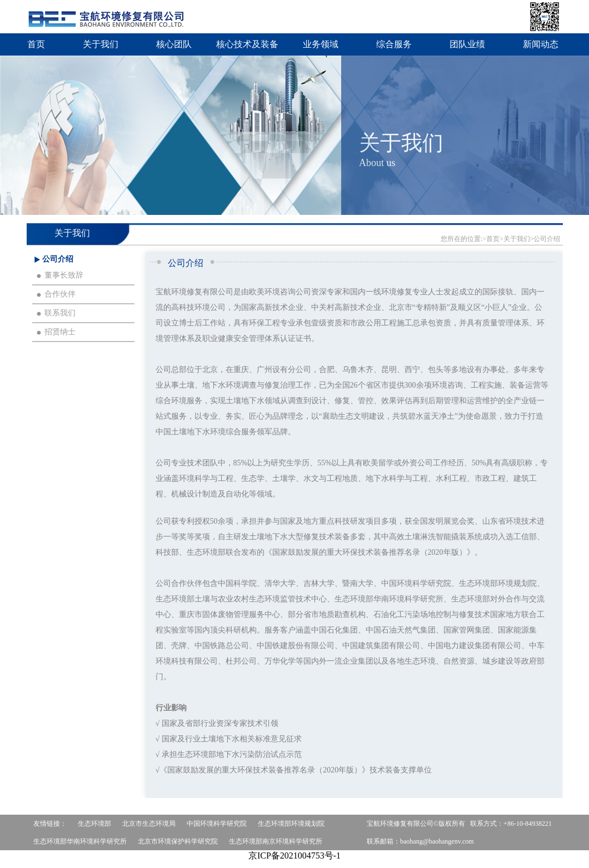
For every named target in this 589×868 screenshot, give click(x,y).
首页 (36, 44)
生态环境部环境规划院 (291, 824)
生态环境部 (94, 824)
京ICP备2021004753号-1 (294, 856)
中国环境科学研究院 (217, 824)
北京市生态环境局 (149, 824)
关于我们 (101, 44)
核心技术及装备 (247, 44)
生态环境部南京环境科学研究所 (276, 841)
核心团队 (174, 44)
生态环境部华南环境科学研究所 (80, 841)
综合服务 (394, 44)
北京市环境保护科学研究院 (178, 841)
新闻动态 (541, 44)
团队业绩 (467, 44)
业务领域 (321, 44)
